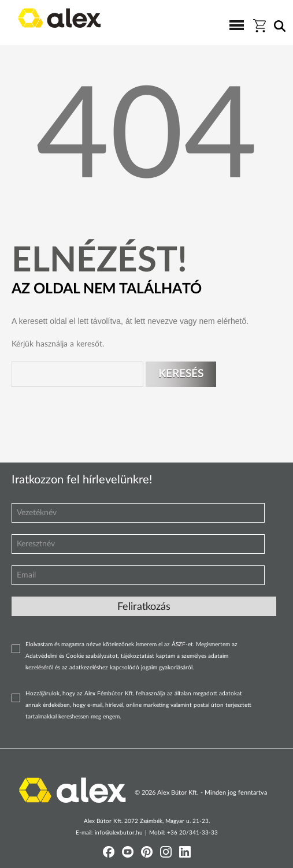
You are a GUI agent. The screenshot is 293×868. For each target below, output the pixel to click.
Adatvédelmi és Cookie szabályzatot (72, 656)
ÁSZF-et (182, 645)
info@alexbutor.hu (119, 833)
